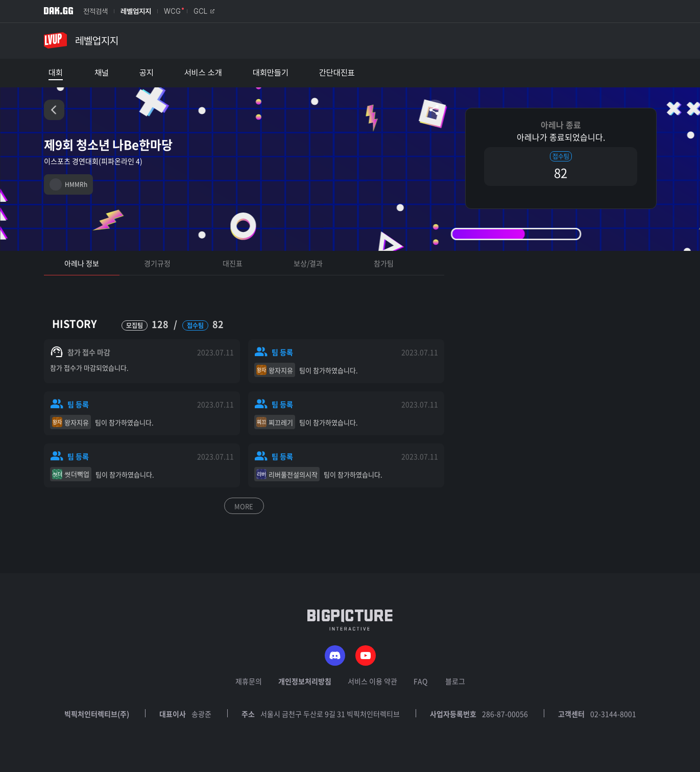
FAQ (420, 681)
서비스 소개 (203, 73)
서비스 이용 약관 (372, 681)
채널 (102, 73)
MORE (244, 506)
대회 (56, 73)
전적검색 (95, 11)
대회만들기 (271, 73)
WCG (172, 11)
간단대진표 (337, 73)
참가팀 (384, 263)
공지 (147, 73)
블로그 (455, 681)
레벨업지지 (136, 11)
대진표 (233, 263)
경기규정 (157, 263)
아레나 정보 (82, 263)
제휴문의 (249, 681)
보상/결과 (308, 263)
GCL (204, 11)
